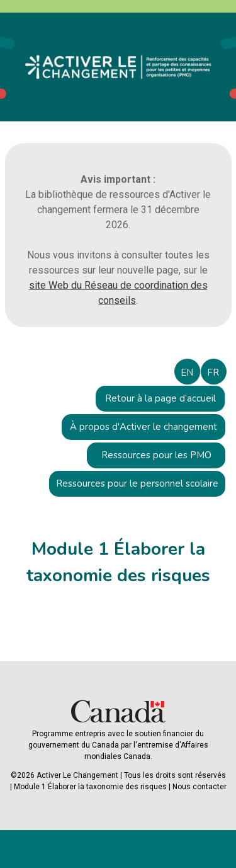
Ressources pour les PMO (156, 455)
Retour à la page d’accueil (160, 398)
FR (213, 373)
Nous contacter (199, 787)
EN (187, 373)
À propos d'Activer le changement (143, 427)
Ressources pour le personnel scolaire (137, 483)
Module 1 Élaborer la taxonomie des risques (90, 787)
